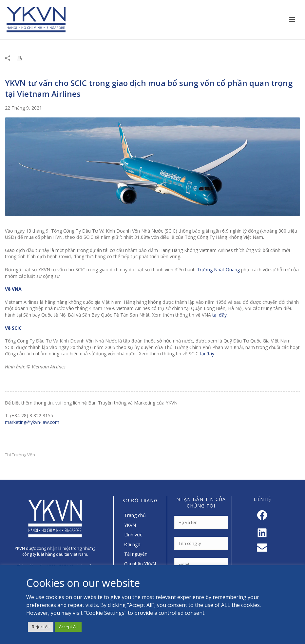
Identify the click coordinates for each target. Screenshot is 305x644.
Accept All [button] (68, 627)
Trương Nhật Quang (218, 270)
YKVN (130, 525)
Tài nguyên (136, 554)
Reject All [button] (41, 627)
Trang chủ (135, 515)
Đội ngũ (132, 544)
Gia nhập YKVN (140, 564)
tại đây (219, 315)
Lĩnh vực (133, 535)
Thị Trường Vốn (20, 455)
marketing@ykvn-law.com (32, 422)
